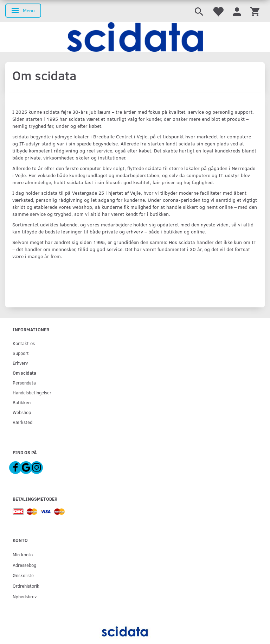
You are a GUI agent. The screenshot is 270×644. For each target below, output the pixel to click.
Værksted (22, 422)
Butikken (22, 402)
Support (21, 353)
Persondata (24, 383)
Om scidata (24, 373)
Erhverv (20, 363)
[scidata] (135, 37)
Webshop (22, 412)
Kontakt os (24, 343)
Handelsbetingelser (32, 392)
